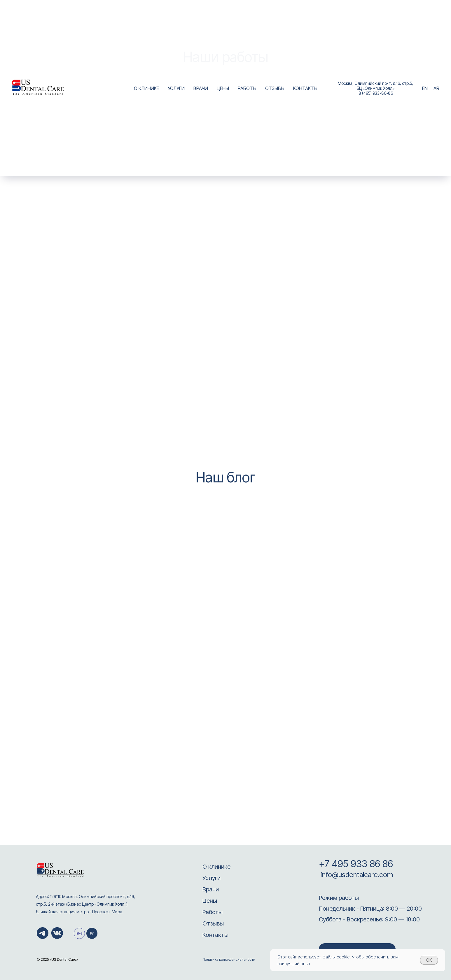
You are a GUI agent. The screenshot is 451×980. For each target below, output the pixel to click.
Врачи (211, 889)
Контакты (215, 935)
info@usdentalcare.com (356, 875)
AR (436, 88)
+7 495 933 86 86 (356, 864)
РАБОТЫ (247, 88)
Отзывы (213, 923)
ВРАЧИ (201, 88)
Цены (210, 901)
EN (425, 88)
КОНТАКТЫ (305, 88)
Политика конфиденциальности (229, 959)
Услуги (211, 878)
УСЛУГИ (176, 88)
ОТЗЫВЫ (275, 88)
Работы (213, 912)
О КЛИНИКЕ (146, 88)
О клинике (216, 867)
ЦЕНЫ (223, 88)
